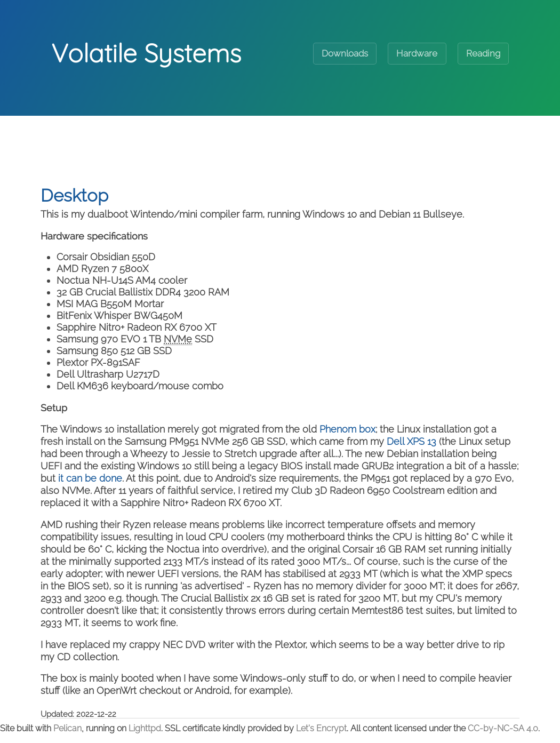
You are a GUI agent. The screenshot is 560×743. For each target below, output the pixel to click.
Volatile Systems (146, 53)
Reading (483, 53)
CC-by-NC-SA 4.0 (503, 728)
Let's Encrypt (321, 728)
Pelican (67, 728)
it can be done (90, 478)
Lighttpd (145, 728)
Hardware (417, 53)
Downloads (345, 53)
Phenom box (347, 429)
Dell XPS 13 (411, 441)
